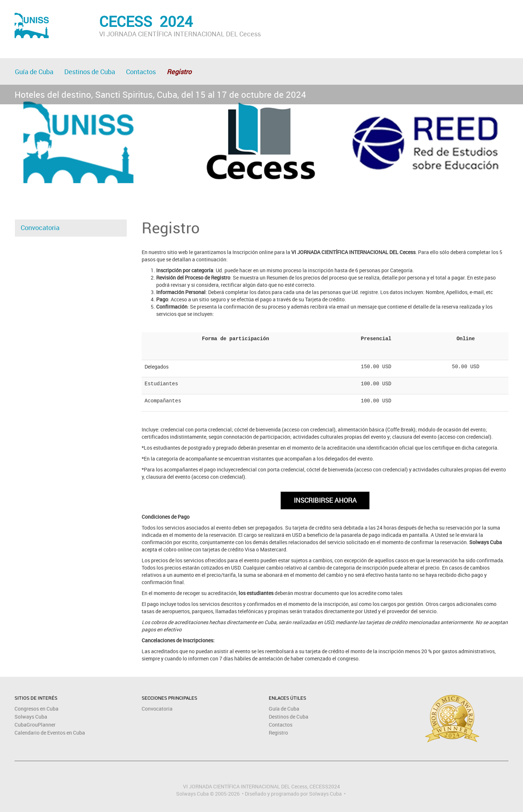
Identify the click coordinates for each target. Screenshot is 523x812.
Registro (278, 733)
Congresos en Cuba (37, 709)
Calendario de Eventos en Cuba (50, 733)
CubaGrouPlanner (35, 725)
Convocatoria (40, 228)
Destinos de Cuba (90, 72)
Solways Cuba (31, 717)
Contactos (141, 72)
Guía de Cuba (34, 72)
